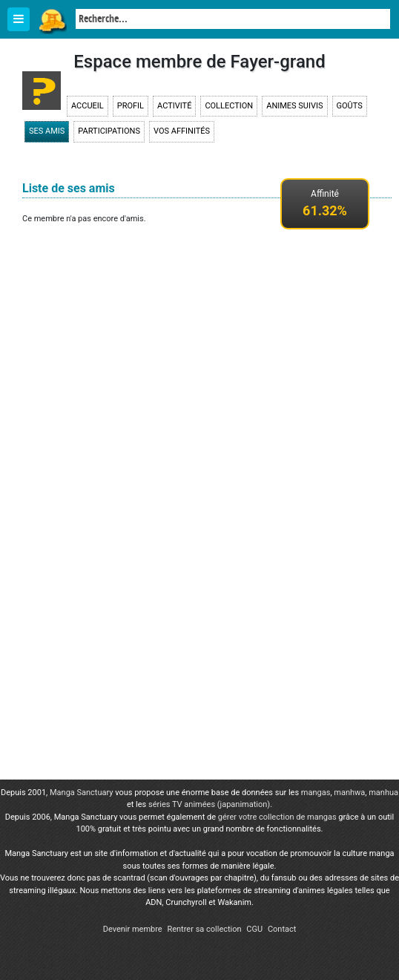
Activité (174, 106)
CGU (254, 929)
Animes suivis (294, 106)
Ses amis (47, 131)
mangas (316, 793)
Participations (109, 131)
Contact (282, 929)
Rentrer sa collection (204, 929)
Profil (131, 106)
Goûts (350, 106)
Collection (229, 106)
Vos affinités (182, 131)
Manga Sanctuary (82, 793)
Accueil (88, 106)
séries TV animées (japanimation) (209, 804)
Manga (52, 20)
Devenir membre (133, 929)
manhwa (349, 793)
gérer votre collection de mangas (277, 817)
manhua (383, 793)
